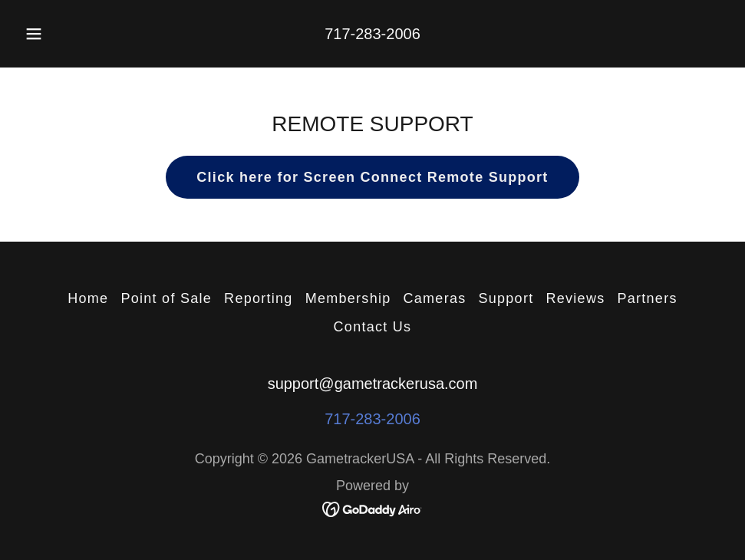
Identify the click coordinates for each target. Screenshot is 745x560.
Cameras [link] (435, 298)
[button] (50, 34)
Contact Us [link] (373, 327)
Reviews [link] (575, 298)
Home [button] (88, 298)
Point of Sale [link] (166, 298)
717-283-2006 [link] (372, 34)
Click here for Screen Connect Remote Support (372, 177)
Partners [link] (647, 298)
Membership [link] (348, 298)
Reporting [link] (259, 298)
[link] (372, 508)
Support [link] (506, 298)
